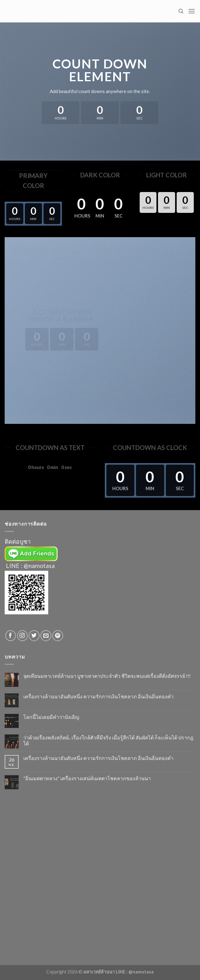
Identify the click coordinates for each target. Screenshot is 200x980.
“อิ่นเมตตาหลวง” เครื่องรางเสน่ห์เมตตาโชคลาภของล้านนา (87, 778)
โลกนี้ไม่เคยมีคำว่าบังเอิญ (51, 717)
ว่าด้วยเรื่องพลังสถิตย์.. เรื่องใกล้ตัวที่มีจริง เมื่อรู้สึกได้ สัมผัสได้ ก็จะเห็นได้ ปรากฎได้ (108, 740)
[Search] (181, 11)
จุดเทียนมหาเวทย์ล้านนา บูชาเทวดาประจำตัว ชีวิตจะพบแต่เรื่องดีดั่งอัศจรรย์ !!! (107, 676)
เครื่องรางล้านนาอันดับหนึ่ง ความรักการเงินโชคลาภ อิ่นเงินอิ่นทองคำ (98, 696)
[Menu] (192, 11)
